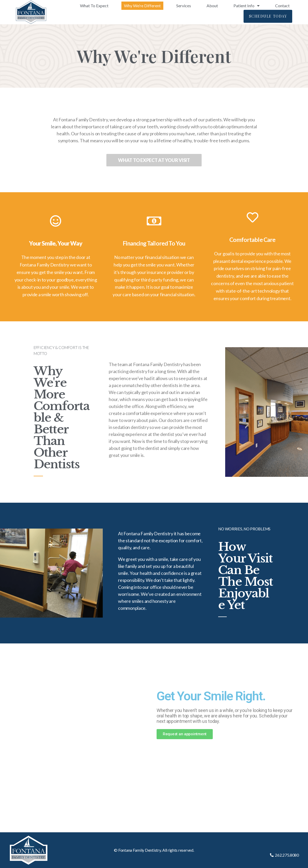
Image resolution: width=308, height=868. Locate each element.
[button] (268, 16)
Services (184, 6)
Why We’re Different (142, 6)
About (212, 6)
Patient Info (247, 6)
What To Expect (94, 6)
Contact (282, 6)
